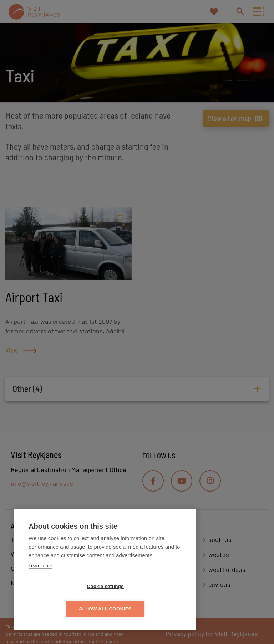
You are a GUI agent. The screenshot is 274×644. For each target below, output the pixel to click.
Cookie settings (64, 609)
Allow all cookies (146, 609)
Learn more (40, 588)
